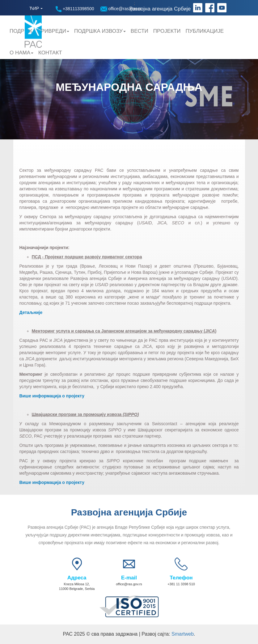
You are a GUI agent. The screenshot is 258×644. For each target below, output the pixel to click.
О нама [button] (21, 53)
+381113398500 (75, 9)
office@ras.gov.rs (121, 9)
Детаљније (31, 312)
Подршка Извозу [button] (100, 31)
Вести (140, 31)
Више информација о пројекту (52, 396)
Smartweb (183, 634)
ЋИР (34, 8)
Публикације (205, 31)
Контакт (50, 53)
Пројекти (167, 31)
